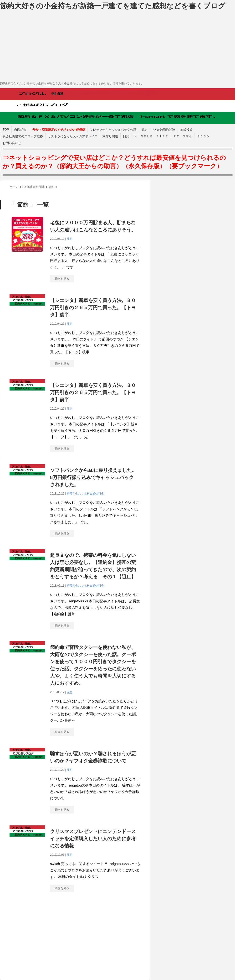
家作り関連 (110, 136)
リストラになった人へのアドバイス (73, 136)
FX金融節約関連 (164, 130)
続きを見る (62, 279)
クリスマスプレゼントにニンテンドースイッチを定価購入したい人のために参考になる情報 (93, 839)
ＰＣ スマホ (183, 136)
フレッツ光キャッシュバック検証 (113, 130)
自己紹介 (20, 130)
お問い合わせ (12, 143)
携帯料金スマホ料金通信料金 (85, 494)
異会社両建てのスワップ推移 (23, 136)
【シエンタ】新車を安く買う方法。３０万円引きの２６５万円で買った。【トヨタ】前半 (93, 392)
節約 (144, 130)
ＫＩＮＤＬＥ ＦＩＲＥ (151, 136)
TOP (6, 129)
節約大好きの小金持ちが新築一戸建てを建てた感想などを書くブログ (113, 6)
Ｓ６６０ (203, 136)
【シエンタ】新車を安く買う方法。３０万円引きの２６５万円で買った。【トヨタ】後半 (93, 308)
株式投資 (186, 130)
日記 (126, 136)
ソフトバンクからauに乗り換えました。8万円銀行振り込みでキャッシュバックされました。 (93, 477)
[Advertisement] (117, 45)
